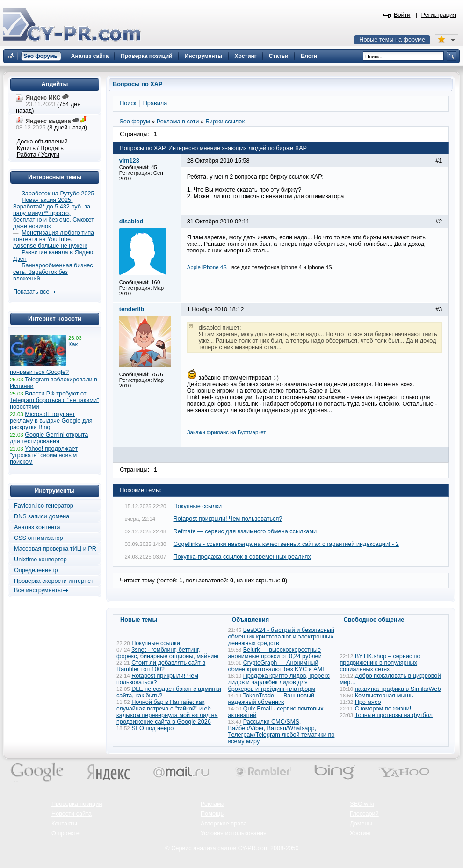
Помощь (212, 814)
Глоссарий (364, 814)
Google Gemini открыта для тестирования (49, 438)
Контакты (64, 824)
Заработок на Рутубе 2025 (58, 194)
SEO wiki (362, 804)
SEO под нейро (152, 728)
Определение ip (36, 570)
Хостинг (361, 833)
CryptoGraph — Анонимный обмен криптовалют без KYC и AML (277, 666)
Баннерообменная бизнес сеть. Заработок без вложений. (53, 272)
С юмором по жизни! (383, 709)
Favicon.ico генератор (44, 506)
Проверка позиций (77, 804)
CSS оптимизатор (39, 538)
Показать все (31, 292)
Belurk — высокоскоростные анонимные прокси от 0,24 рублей (275, 653)
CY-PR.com (253, 848)
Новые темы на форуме (392, 40)
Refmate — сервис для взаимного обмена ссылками (245, 531)
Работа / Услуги (38, 155)
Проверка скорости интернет (54, 581)
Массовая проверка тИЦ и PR (55, 549)
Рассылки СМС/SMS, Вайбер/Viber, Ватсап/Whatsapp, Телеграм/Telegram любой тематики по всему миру (282, 732)
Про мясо (368, 702)
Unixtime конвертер (40, 560)
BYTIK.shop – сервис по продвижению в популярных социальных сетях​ (380, 663)
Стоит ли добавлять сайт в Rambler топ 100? (161, 666)
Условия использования (234, 833)
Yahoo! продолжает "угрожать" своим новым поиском (44, 455)
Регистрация (439, 15)
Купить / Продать (40, 148)
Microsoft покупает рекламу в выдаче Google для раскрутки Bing (51, 421)
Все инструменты (38, 590)
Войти (402, 15)
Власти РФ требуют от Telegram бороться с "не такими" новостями (54, 400)
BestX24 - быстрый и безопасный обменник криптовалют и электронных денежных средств (281, 637)
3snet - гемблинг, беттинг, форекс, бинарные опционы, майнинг (168, 653)
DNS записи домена (42, 516)
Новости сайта (72, 814)
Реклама (213, 804)
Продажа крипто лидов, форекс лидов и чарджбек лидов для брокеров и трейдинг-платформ (279, 682)
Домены (361, 824)
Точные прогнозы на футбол (394, 715)
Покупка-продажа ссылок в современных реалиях (242, 557)
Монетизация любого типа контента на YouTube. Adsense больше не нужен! (54, 239)
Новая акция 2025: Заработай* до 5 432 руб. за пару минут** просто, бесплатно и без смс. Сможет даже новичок (54, 213)
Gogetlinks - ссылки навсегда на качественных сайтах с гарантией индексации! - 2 (286, 544)
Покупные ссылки (198, 506)
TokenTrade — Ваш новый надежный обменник (271, 699)
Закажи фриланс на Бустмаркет (227, 432)
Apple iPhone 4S (207, 267)
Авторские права (224, 824)
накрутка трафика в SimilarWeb (398, 689)
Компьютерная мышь (384, 696)
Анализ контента (37, 527)
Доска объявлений (42, 142)
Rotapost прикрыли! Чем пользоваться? (228, 519)
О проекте (65, 833)
